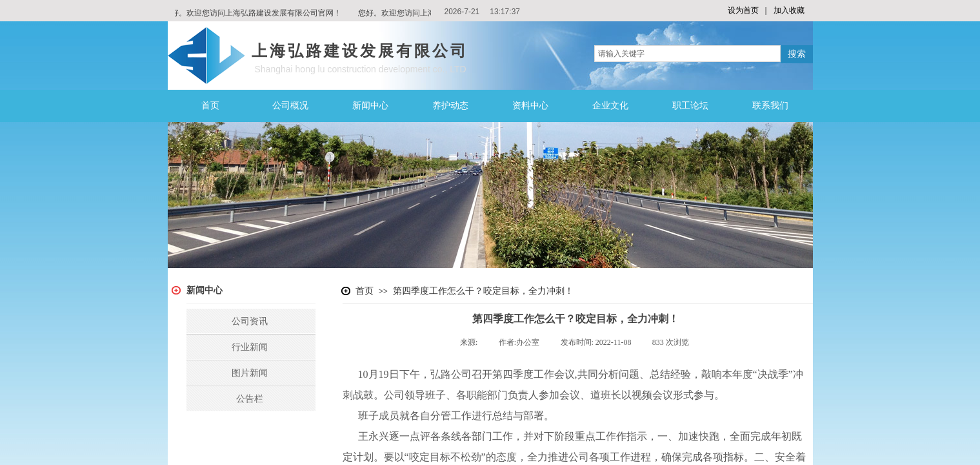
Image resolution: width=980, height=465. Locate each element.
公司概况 (290, 106)
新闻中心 (370, 106)
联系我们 (770, 106)
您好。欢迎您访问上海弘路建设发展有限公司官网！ (254, 13)
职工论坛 (690, 106)
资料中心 (530, 106)
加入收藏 (789, 10)
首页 (210, 106)
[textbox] (687, 54)
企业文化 (610, 106)
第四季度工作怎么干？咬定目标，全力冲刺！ (483, 291)
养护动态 (450, 106)
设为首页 (743, 10)
